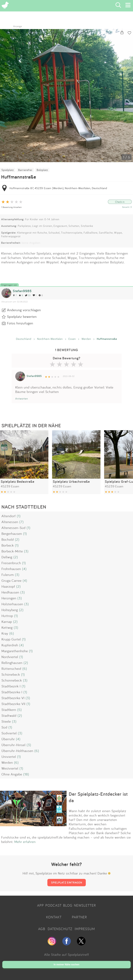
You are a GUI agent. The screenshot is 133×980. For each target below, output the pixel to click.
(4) (24, 569)
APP (40, 905)
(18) (26, 774)
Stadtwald (9, 715)
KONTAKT (54, 917)
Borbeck (8, 545)
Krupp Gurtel (11, 639)
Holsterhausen (12, 604)
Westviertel (10, 768)
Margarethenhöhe (15, 651)
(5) (20, 710)
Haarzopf (8, 586)
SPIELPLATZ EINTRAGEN (67, 882)
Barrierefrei (25, 170)
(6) (12, 633)
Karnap (7, 622)
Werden (86, 339)
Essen (72, 339)
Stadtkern (9, 710)
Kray (5, 633)
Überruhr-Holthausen (17, 751)
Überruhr (8, 739)
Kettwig (7, 627)
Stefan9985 (22, 291)
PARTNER (79, 917)
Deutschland (24, 339)
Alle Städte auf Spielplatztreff (67, 954)
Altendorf (9, 516)
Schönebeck (11, 674)
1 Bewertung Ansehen (11, 207)
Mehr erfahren (25, 842)
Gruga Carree (12, 580)
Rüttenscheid (11, 668)
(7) (21, 522)
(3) (26, 551)
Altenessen (10, 522)
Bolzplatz (42, 170)
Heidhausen (10, 592)
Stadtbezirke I (12, 692)
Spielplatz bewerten (22, 316)
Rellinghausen (12, 663)
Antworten (22, 399)
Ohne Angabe (12, 774)
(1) (19, 516)
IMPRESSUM (85, 929)
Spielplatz (8, 170)
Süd (4, 727)
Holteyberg (10, 610)
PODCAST (53, 905)
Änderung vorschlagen (24, 310)
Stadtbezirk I (11, 686)
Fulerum (8, 575)
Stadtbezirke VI (13, 698)
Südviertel (9, 733)
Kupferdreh (10, 645)
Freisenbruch (11, 563)
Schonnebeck (12, 680)
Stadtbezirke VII (13, 704)
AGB (42, 929)
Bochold (8, 539)
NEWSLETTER (85, 905)
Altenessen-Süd (13, 528)
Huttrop (7, 616)
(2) (17, 539)
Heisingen (9, 598)
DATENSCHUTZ (60, 929)
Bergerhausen (12, 534)
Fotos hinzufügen (20, 323)
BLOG (68, 905)
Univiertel (9, 757)
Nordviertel (10, 657)
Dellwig (7, 557)
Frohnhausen (11, 569)
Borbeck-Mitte (12, 551)
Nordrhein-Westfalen (50, 339)
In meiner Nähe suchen (66, 965)
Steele (6, 721)
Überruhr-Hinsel (13, 745)
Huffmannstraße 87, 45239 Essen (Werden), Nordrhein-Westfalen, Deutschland (58, 188)
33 (28, 295)
